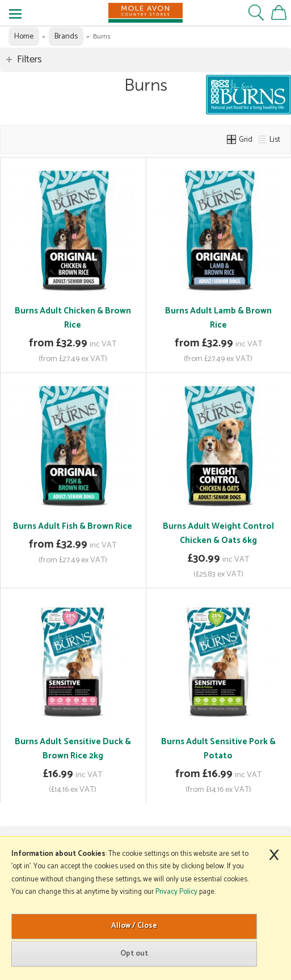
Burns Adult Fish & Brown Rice (73, 526)
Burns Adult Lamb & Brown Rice (218, 318)
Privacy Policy (176, 892)
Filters (29, 60)
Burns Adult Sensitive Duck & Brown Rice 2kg (73, 749)
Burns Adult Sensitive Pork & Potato (218, 749)
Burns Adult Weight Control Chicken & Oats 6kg (218, 533)
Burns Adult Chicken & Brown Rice (73, 318)
